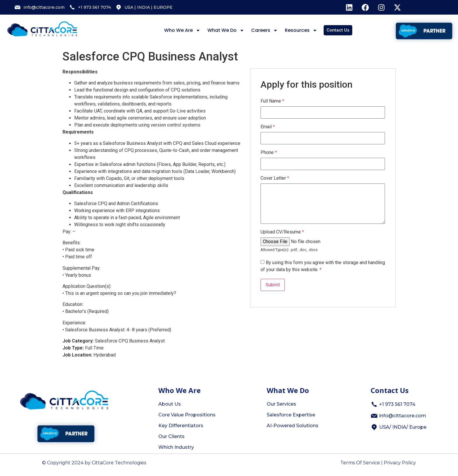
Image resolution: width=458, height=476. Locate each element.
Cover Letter (275, 178)
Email (268, 127)
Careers (264, 30)
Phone (269, 153)
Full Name (272, 101)
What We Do (226, 30)
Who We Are (182, 30)
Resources (301, 30)
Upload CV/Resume (282, 232)
